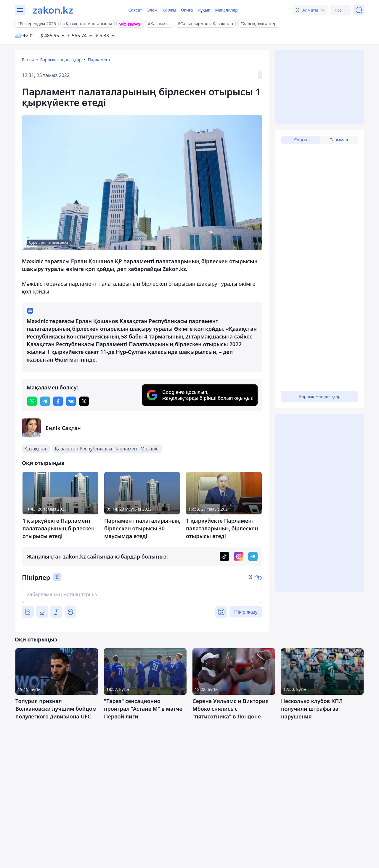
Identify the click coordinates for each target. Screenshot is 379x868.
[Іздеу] (359, 10)
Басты (28, 60)
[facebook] (58, 401)
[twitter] (84, 401)
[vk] (71, 401)
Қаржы (169, 10)
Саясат (135, 10)
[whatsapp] (32, 401)
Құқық (204, 10)
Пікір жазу (246, 612)
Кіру (258, 577)
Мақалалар (226, 10)
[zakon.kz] (53, 10)
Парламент (99, 60)
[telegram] (45, 401)
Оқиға (187, 10)
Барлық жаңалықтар (61, 60)
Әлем (152, 10)
